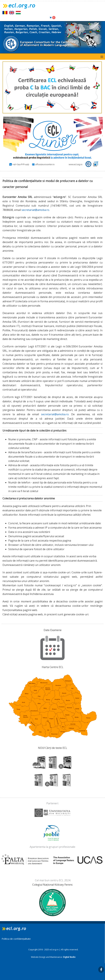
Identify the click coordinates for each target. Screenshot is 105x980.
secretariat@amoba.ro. (36, 210)
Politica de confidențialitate (16, 939)
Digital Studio (69, 957)
